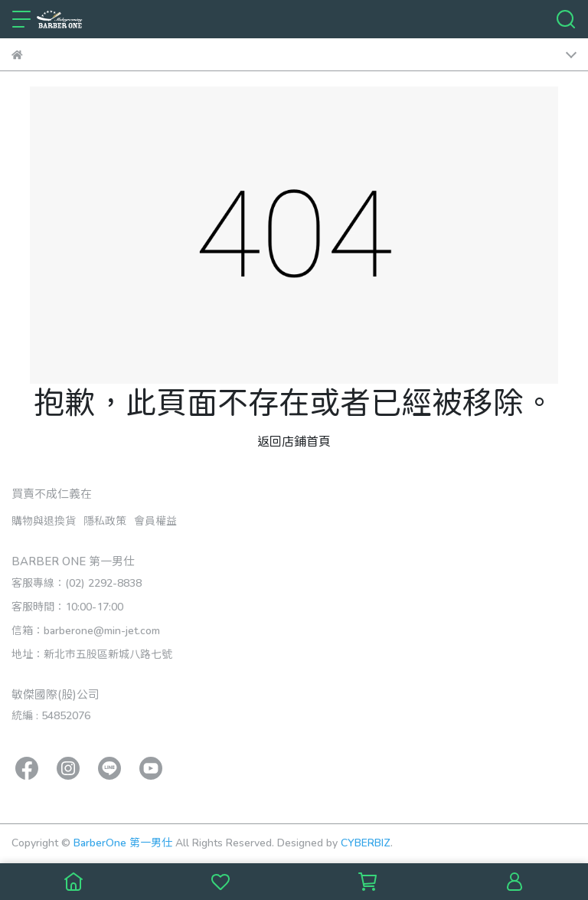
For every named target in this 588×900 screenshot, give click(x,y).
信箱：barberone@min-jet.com (86, 630)
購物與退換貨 (44, 520)
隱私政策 (105, 520)
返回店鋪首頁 (294, 441)
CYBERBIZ (366, 842)
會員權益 (155, 520)
